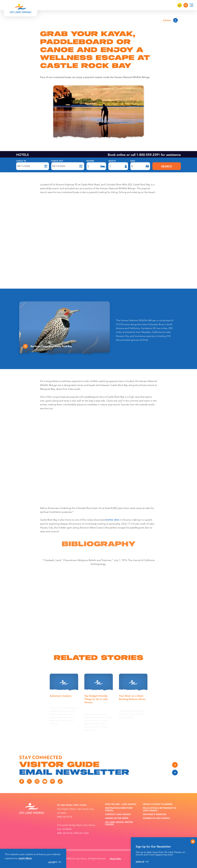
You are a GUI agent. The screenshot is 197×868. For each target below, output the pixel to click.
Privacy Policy (115, 859)
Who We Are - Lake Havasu (121, 804)
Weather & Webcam (154, 814)
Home (167, 20)
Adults (112, 161)
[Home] (20, 5)
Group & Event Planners (158, 804)
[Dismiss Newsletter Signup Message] (193, 842)
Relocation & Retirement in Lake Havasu (160, 809)
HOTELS (22, 155)
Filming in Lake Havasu (156, 818)
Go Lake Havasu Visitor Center (119, 823)
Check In (21, 161)
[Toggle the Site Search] (186, 5)
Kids (133, 161)
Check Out (57, 161)
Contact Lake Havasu (118, 814)
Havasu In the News (117, 818)
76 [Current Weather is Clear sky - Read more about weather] (180, 6)
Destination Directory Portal (119, 809)
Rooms (90, 161)
